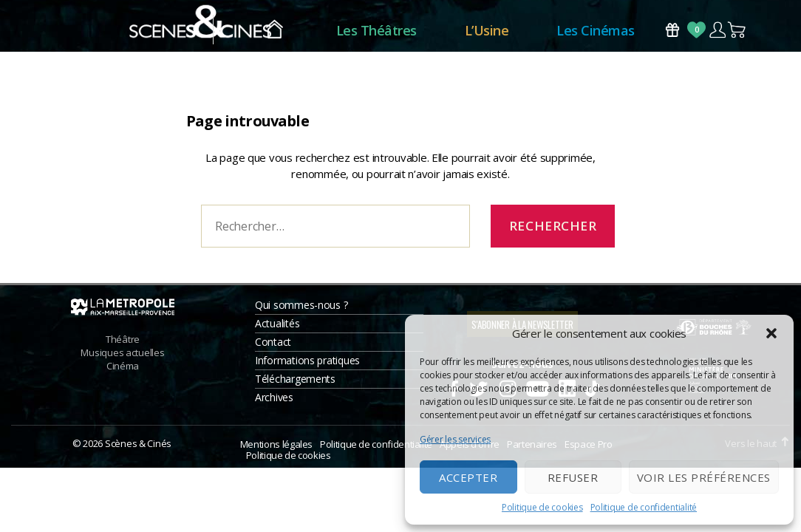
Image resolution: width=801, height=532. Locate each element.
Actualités (277, 330)
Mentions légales (276, 451)
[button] (771, 333)
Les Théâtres (376, 33)
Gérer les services (455, 439)
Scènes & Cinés (138, 450)
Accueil (275, 34)
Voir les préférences (704, 477)
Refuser (573, 477)
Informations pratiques (307, 367)
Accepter (468, 477)
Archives (274, 404)
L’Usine (487, 33)
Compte (717, 33)
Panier (737, 33)
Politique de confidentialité (644, 507)
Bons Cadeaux (672, 33)
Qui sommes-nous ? (301, 311)
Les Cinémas (596, 33)
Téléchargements (295, 385)
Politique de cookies (542, 507)
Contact (273, 348)
